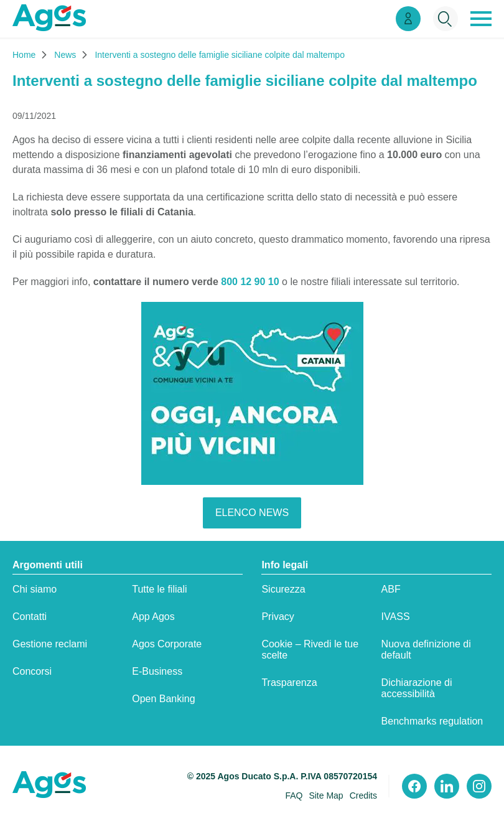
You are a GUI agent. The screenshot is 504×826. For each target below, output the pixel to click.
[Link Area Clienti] (408, 19)
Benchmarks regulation (432, 721)
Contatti (30, 617)
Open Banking (163, 699)
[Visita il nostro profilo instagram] (479, 786)
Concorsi (32, 671)
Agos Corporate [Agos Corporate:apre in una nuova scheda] (167, 644)
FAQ (294, 795)
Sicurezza (283, 589)
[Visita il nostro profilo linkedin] (447, 786)
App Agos (153, 617)
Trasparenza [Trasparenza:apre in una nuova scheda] (289, 683)
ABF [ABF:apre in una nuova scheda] (391, 589)
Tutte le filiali (159, 589)
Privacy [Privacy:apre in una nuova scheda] (278, 617)
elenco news (252, 513)
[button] (481, 19)
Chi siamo (35, 589)
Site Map (326, 795)
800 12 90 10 (250, 282)
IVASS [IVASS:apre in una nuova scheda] (396, 617)
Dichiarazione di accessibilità (417, 688)
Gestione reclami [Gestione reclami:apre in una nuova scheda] (50, 644)
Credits (363, 795)
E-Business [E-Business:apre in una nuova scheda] (157, 671)
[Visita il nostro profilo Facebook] (414, 786)
